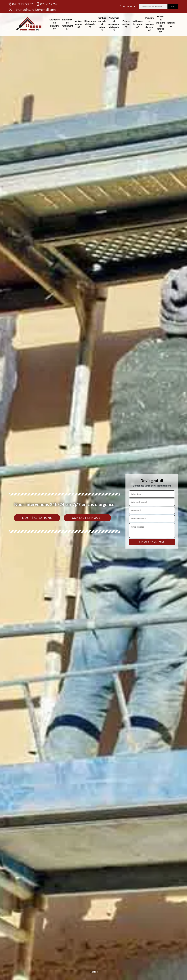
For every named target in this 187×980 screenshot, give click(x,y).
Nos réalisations (37, 518)
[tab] (93, 490)
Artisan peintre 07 (79, 24)
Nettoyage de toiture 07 (138, 24)
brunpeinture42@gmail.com (36, 10)
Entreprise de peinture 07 (55, 24)
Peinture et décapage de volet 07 (149, 24)
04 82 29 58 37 (21, 4)
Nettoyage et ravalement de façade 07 (114, 24)
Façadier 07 (171, 24)
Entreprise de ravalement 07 (67, 24)
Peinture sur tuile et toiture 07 (102, 24)
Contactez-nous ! (87, 518)
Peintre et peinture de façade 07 (161, 24)
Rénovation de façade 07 (90, 24)
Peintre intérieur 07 (126, 24)
